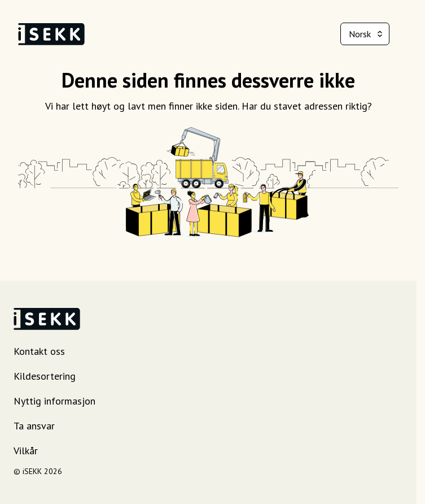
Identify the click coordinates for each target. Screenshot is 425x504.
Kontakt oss (39, 351)
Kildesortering (45, 376)
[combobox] (365, 34)
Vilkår (26, 451)
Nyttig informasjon (54, 401)
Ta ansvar (34, 426)
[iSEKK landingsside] (51, 34)
